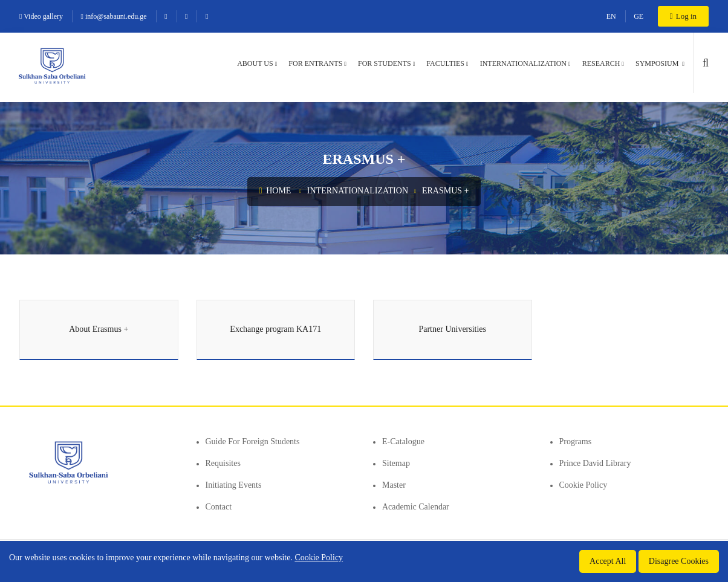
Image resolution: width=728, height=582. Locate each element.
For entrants (315, 63)
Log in (683, 16)
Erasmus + (446, 191)
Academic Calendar (416, 507)
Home (275, 191)
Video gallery (41, 16)
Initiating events (234, 485)
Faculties (445, 63)
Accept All (608, 561)
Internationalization (523, 63)
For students (385, 63)
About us (255, 63)
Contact (219, 507)
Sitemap (396, 463)
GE (639, 16)
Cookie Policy (583, 485)
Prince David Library (595, 463)
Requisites (223, 463)
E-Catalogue (403, 441)
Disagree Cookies (679, 561)
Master (394, 485)
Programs (576, 441)
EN (611, 16)
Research (601, 63)
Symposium (658, 63)
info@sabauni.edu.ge (114, 16)
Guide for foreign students (253, 441)
